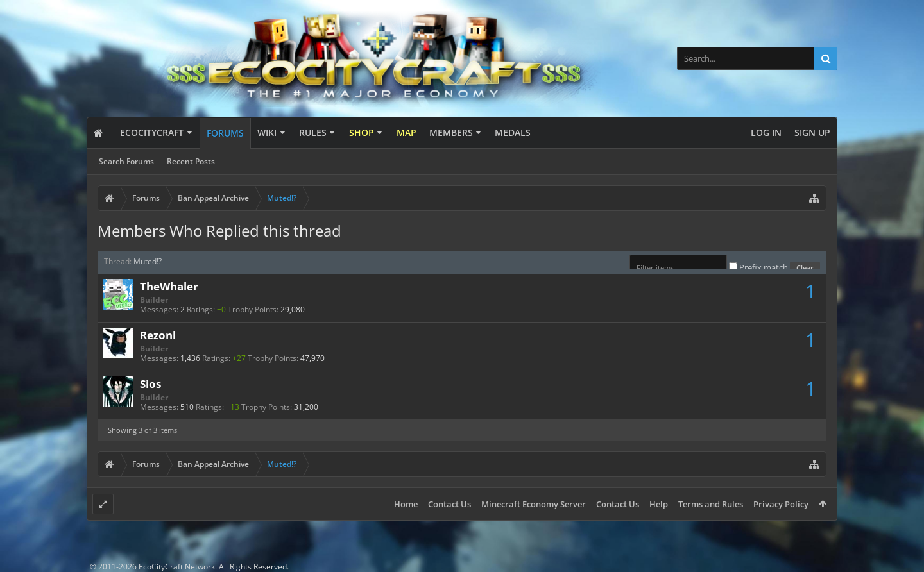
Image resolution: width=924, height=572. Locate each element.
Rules (313, 132)
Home (406, 504)
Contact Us (449, 504)
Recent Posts (191, 161)
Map (406, 132)
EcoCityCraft (152, 132)
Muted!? (148, 261)
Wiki (267, 132)
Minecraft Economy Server (534, 504)
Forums (225, 133)
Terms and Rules (711, 504)
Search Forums (126, 161)
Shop (362, 132)
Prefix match (759, 267)
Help (659, 504)
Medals (513, 132)
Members (451, 132)
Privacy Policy (781, 504)
